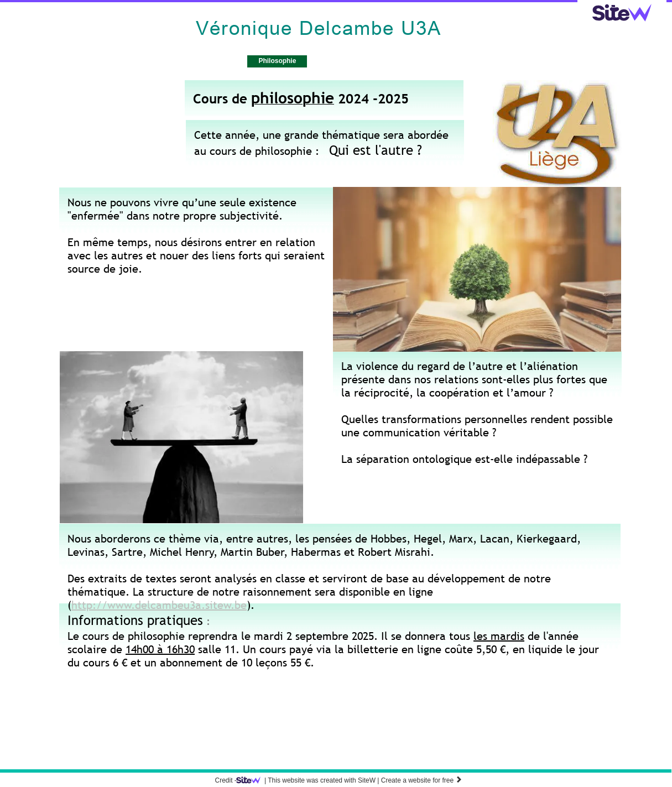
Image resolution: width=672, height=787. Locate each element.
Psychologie (214, 61)
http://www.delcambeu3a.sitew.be (159, 605)
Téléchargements (349, 61)
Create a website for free (422, 780)
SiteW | (310, 780)
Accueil (157, 61)
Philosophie (277, 61)
